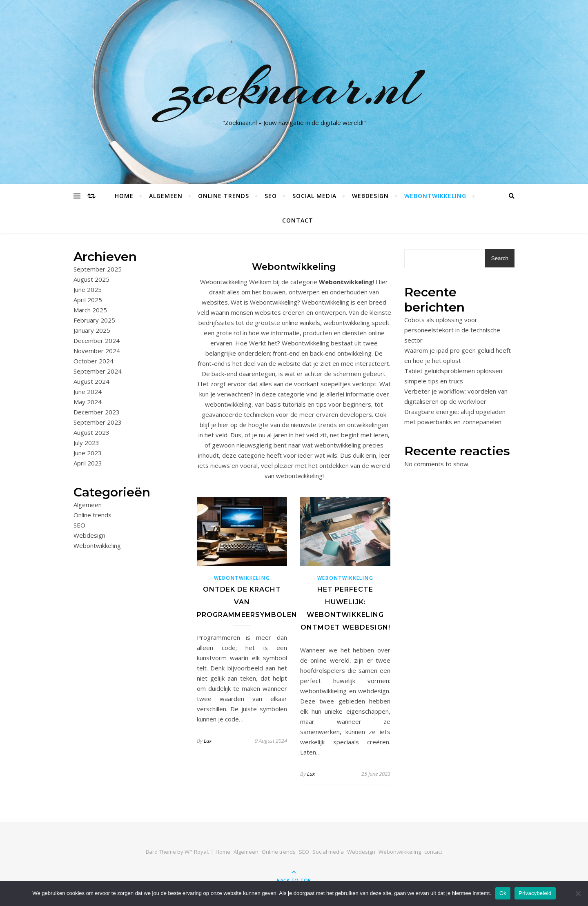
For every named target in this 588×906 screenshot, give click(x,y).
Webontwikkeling (435, 196)
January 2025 (92, 330)
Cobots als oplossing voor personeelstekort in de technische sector (452, 330)
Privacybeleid (535, 893)
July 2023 (86, 443)
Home (124, 196)
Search (500, 258)
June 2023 (88, 453)
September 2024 (98, 371)
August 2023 (91, 432)
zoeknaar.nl (294, 87)
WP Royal (196, 852)
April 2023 (88, 463)
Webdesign (370, 196)
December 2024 (97, 341)
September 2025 (98, 269)
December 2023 (97, 412)
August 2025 (91, 279)
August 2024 (91, 381)
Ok (503, 893)
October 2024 (94, 361)
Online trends (224, 196)
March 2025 (90, 310)
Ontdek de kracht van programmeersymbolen (247, 602)
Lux (208, 741)
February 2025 (94, 320)
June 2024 (88, 392)
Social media (314, 196)
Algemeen (166, 196)
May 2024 (88, 402)
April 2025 (88, 300)
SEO (271, 196)
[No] (578, 893)
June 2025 (88, 289)
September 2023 (98, 422)
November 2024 (97, 351)
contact (298, 220)
